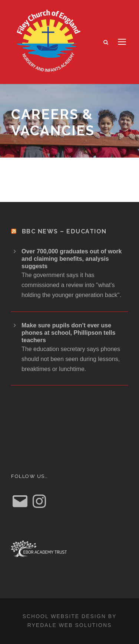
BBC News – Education (64, 231)
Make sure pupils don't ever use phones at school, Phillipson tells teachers (68, 333)
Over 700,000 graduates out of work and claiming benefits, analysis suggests (72, 259)
